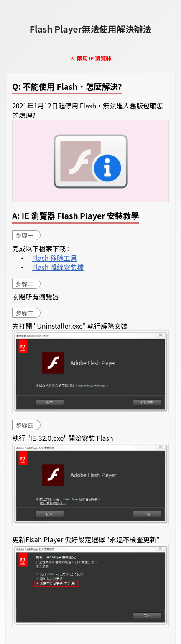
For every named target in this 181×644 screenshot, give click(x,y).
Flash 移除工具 (55, 258)
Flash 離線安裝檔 (58, 267)
